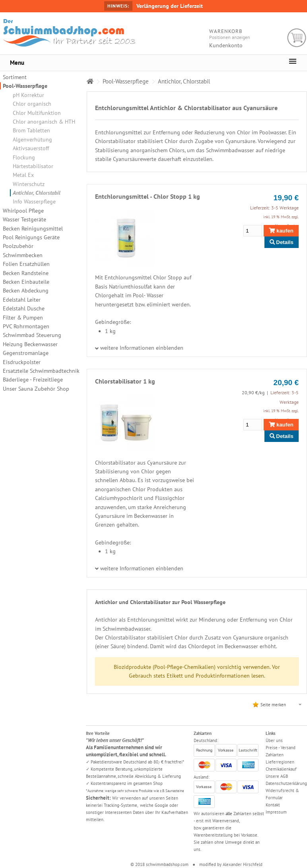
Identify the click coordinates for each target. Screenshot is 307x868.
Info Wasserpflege (34, 201)
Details (282, 242)
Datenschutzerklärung (286, 783)
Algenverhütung (32, 139)
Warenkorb (297, 38)
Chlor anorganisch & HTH (44, 122)
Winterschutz (29, 184)
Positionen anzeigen (230, 37)
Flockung (24, 157)
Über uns (274, 740)
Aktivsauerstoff (31, 148)
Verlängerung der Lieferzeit (170, 6)
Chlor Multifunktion (37, 113)
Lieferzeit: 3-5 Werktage (274, 208)
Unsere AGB (277, 776)
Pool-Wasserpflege (25, 86)
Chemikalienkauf (281, 769)
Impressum (276, 812)
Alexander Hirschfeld (243, 864)
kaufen (281, 231)
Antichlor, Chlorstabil (37, 193)
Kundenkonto (226, 45)
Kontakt (273, 805)
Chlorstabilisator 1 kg (125, 381)
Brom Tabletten (31, 130)
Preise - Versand (281, 748)
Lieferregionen (280, 762)
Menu (17, 63)
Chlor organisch (32, 104)
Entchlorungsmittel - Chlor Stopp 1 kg (148, 196)
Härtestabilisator (33, 166)
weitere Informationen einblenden (142, 348)
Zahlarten (275, 755)
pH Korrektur (28, 95)
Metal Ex (23, 175)
